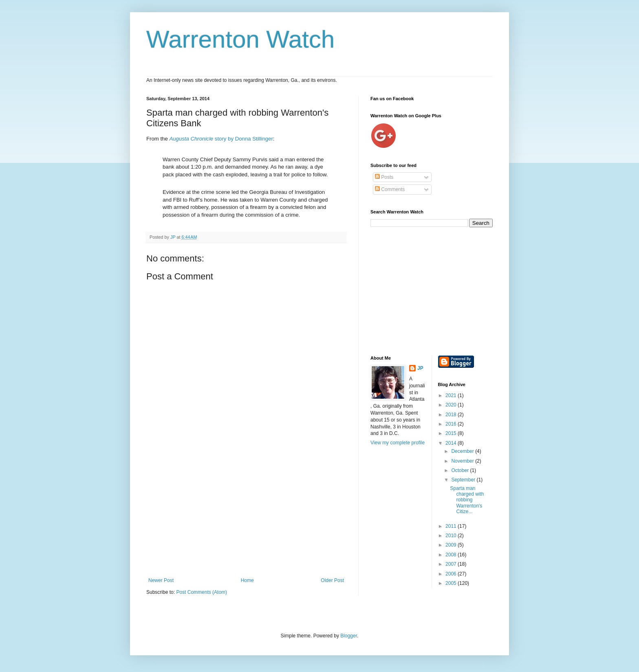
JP (420, 368)
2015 (452, 433)
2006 (452, 574)
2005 (452, 583)
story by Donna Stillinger (221, 139)
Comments (390, 189)
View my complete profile (398, 443)
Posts (384, 177)
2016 (452, 424)
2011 (452, 526)
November (463, 461)
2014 (452, 443)
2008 (452, 555)
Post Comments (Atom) (202, 592)
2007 (452, 564)
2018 (452, 415)
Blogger (349, 636)
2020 (452, 405)
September (464, 480)
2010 (452, 536)
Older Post (332, 580)
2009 (452, 545)
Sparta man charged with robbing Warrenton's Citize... (467, 500)
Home (247, 580)
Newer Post (161, 580)
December (463, 451)
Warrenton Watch (240, 39)
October (461, 470)
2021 (452, 395)
